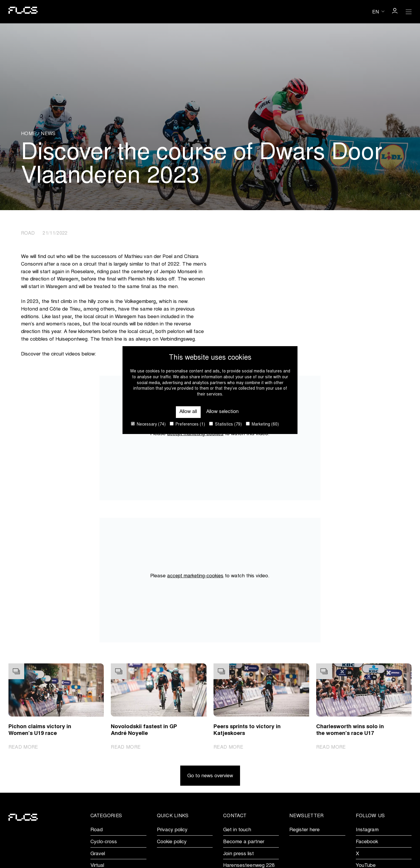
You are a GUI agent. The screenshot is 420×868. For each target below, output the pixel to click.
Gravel (98, 854)
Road (97, 830)
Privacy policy (172, 830)
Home (28, 134)
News (48, 134)
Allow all (188, 412)
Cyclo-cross (104, 842)
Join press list (238, 854)
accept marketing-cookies (195, 434)
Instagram (367, 830)
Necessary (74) (148, 424)
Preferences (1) (187, 424)
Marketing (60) (262, 424)
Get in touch (237, 830)
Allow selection (223, 412)
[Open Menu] (409, 12)
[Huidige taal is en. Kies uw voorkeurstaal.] (378, 11)
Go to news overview (210, 777)
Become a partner (244, 842)
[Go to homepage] (23, 12)
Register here (304, 830)
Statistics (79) (225, 424)
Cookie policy (172, 842)
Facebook (367, 842)
